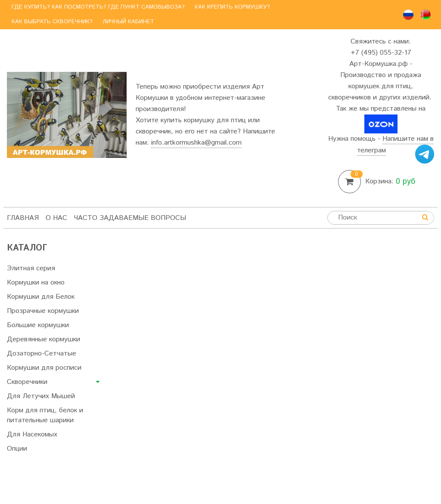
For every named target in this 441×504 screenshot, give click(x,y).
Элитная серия (31, 268)
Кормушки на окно (36, 283)
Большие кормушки (38, 325)
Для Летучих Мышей (41, 396)
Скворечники (27, 382)
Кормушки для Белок (41, 297)
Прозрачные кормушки (43, 311)
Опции (17, 449)
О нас (56, 218)
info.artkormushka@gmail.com (196, 143)
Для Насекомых (32, 434)
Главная (23, 218)
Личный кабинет (128, 22)
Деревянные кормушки (43, 339)
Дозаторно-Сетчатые (42, 354)
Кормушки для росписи (44, 368)
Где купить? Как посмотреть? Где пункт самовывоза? (98, 7)
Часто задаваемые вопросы (130, 218)
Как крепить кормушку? (232, 7)
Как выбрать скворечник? (52, 22)
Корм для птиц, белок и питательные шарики (45, 415)
